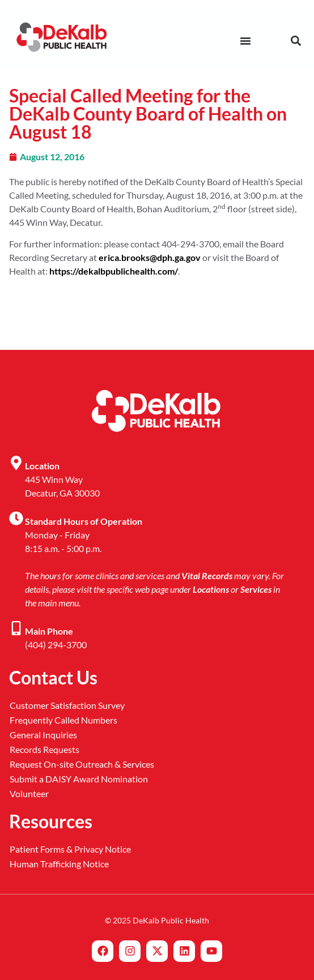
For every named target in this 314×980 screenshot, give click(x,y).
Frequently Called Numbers (63, 720)
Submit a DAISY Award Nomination (79, 779)
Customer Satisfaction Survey (67, 705)
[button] (296, 41)
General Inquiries (43, 735)
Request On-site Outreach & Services (82, 764)
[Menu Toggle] (245, 41)
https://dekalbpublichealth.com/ (114, 271)
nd (222, 206)
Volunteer (29, 793)
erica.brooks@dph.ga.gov (150, 257)
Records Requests (44, 749)
